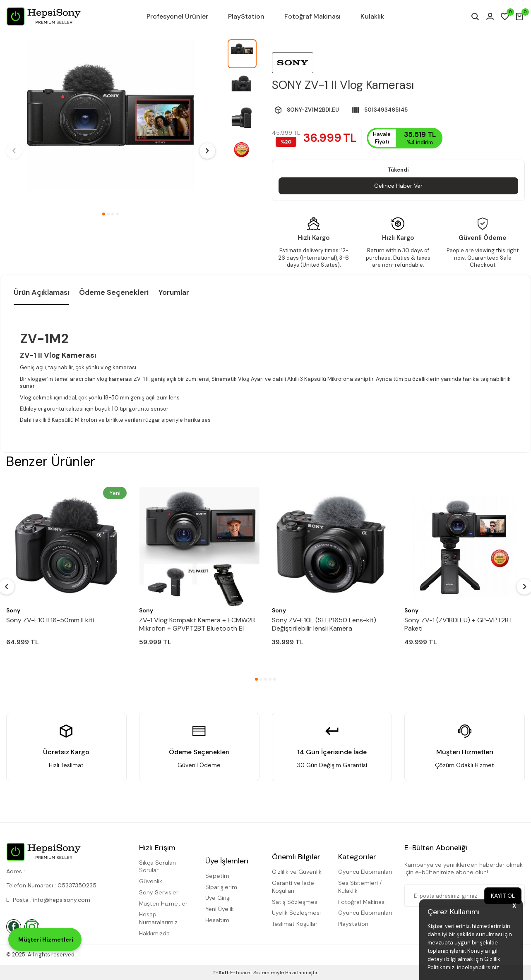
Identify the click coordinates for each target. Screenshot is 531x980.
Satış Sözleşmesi (295, 902)
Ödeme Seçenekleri (114, 292)
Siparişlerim (221, 887)
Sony (13, 610)
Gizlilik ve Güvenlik (297, 872)
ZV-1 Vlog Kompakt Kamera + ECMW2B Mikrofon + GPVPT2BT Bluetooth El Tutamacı (197, 624)
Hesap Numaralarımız (158, 918)
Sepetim (217, 876)
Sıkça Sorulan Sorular (157, 866)
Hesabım (217, 920)
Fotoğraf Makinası (312, 16)
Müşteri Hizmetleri (164, 904)
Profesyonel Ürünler (177, 16)
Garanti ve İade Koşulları (293, 887)
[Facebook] (14, 927)
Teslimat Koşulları (295, 924)
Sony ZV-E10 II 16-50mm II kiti (50, 620)
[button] (104, 214)
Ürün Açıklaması (41, 292)
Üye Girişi (218, 898)
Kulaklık (372, 16)
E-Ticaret (241, 973)
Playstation (353, 924)
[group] (111, 123)
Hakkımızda (154, 933)
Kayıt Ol (503, 896)
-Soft (221, 973)
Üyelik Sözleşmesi (296, 913)
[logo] (43, 17)
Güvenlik (151, 881)
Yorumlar (174, 292)
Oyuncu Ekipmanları (365, 872)
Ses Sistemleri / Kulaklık (360, 887)
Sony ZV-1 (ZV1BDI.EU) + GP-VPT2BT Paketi (459, 624)
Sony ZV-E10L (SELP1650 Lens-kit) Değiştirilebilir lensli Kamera (324, 624)
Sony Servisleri (159, 892)
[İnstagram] (32, 927)
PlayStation (246, 16)
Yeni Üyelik (220, 909)
